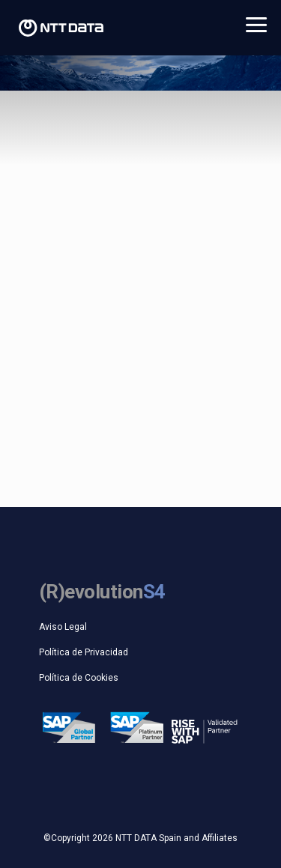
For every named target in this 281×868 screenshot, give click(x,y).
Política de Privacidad (84, 652)
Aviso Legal (63, 627)
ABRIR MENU (256, 25)
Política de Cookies (79, 678)
